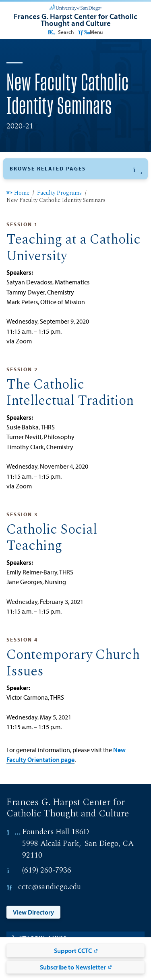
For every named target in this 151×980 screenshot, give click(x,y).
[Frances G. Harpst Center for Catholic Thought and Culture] (75, 20)
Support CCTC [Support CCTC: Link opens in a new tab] (73, 951)
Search (60, 32)
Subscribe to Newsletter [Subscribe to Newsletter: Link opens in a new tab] (73, 967)
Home (18, 193)
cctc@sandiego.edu (50, 887)
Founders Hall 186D (56, 832)
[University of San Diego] (75, 6)
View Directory (33, 912)
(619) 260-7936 (47, 870)
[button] (75, 169)
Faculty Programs (59, 193)
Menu (91, 32)
